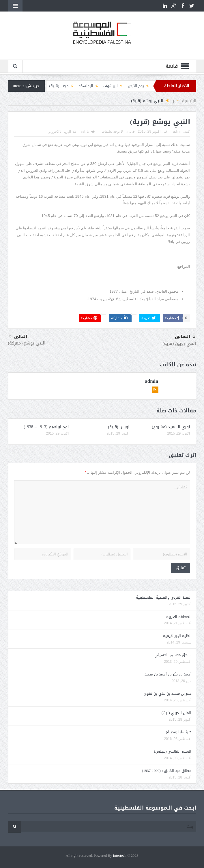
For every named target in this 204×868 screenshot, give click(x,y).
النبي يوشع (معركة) (27, 343)
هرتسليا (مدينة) (179, 732)
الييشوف (111, 86)
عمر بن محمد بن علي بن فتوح (168, 693)
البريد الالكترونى (62, 132)
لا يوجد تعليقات (112, 132)
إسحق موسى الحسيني (173, 655)
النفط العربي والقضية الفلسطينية (164, 597)
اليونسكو (86, 86)
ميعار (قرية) (59, 86)
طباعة (87, 132)
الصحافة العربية (179, 617)
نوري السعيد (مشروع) (171, 427)
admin (178, 132)
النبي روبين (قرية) (179, 343)
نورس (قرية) (119, 427)
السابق (185, 337)
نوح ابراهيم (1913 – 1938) (46, 427)
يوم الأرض (136, 86)
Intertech (120, 856)
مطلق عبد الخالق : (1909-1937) (167, 771)
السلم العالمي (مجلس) (173, 751)
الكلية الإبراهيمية (177, 636)
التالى (18, 337)
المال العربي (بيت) (177, 713)
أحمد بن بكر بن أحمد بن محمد (168, 674)
